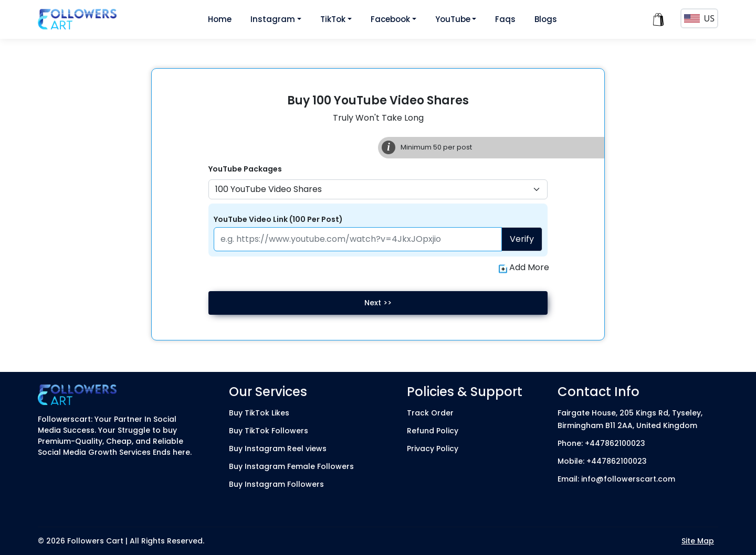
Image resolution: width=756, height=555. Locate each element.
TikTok (333, 19)
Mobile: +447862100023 (602, 461)
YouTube (453, 19)
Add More (524, 268)
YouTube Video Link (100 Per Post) (278, 219)
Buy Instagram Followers (276, 484)
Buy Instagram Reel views (278, 449)
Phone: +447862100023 (601, 443)
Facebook (390, 19)
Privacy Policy (433, 449)
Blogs (546, 19)
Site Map (698, 541)
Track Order (430, 413)
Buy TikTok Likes (259, 413)
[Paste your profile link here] (358, 239)
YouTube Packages (245, 169)
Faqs (505, 19)
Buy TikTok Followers (269, 431)
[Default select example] (378, 189)
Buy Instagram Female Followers (291, 466)
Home (220, 19)
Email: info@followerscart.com (616, 479)
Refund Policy (433, 431)
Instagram (273, 19)
